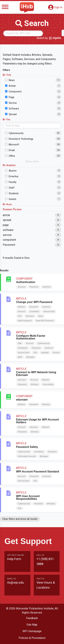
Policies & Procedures (32, 638)
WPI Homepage (32, 631)
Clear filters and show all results (20, 519)
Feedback (32, 618)
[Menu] (5, 7)
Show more (32, 161)
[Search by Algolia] (49, 39)
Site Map (32, 625)
